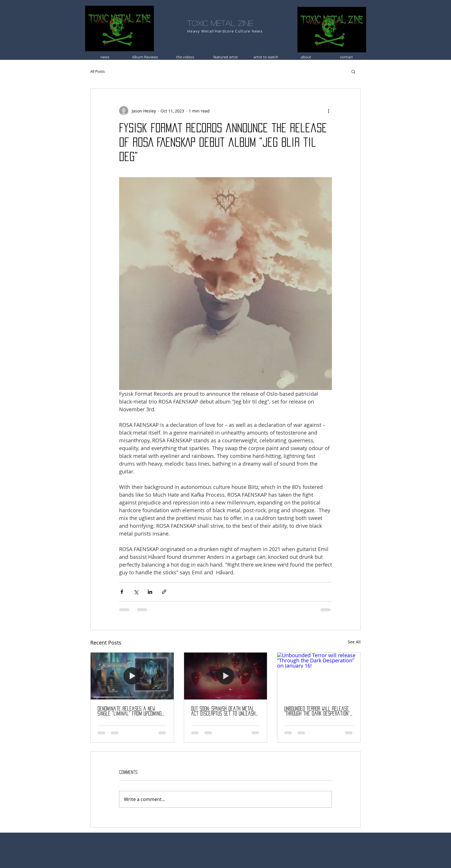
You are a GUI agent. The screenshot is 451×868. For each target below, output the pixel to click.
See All (354, 642)
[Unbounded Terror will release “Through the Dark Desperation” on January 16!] (319, 676)
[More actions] (328, 111)
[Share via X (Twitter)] (136, 592)
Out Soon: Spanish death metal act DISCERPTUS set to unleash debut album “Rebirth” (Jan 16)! (223, 711)
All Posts (98, 71)
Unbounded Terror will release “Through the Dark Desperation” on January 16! (317, 711)
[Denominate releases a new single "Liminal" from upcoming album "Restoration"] (132, 676)
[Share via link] (164, 592)
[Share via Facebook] (122, 592)
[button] (353, 71)
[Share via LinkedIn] (150, 592)
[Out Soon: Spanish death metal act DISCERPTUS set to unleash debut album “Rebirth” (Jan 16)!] (226, 676)
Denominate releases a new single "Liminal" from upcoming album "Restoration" (130, 711)
